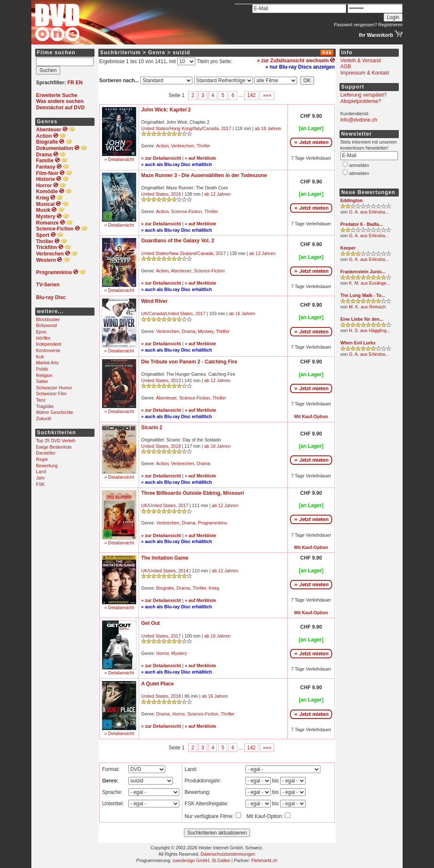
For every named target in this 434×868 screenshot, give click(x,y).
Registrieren (391, 25)
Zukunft (44, 419)
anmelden (359, 165)
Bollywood (46, 325)
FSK (40, 484)
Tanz (41, 400)
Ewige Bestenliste (54, 447)
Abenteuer (181, 271)
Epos (41, 332)
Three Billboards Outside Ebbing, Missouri (193, 493)
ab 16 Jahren (242, 313)
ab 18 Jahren (268, 128)
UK (144, 313)
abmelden (359, 173)
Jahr (40, 478)
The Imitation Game (165, 558)
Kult (40, 357)
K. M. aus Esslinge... (369, 283)
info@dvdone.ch (359, 120)
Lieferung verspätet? (363, 95)
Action (162, 146)
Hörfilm (43, 338)
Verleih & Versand (360, 61)
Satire (42, 381)
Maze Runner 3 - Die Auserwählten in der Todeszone (204, 175)
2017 (226, 128)
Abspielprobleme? (361, 101)
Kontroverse (48, 350)
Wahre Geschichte (54, 412)
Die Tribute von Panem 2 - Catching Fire (189, 362)
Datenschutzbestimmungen (228, 854)
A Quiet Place (157, 684)
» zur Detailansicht (161, 158)
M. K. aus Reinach (367, 307)
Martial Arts (47, 363)
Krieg (214, 588)
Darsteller (46, 453)
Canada (211, 128)
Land (41, 471)
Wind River (154, 301)
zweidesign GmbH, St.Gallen (201, 860)
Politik (42, 369)
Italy (198, 128)
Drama (189, 331)
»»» (267, 95)
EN (79, 83)
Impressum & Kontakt (365, 73)
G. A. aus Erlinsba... (369, 212)
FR (71, 83)
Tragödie (45, 406)
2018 (176, 194)
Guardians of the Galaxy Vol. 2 (178, 241)
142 (251, 95)
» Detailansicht (119, 159)
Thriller (204, 146)
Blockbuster (48, 319)
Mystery (206, 331)
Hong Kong (181, 128)
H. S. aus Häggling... (370, 330)
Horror (163, 653)
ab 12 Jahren (217, 194)
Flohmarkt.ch (264, 860)
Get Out (150, 623)
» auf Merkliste (200, 158)
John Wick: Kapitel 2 (166, 110)
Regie (42, 459)
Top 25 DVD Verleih (56, 441)
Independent (49, 344)
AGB (346, 67)
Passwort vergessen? (356, 25)
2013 (176, 380)
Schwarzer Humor (54, 388)
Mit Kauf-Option (311, 416)
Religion (44, 375)
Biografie (165, 588)
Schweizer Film (51, 394)
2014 (184, 571)
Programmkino (213, 523)
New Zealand (183, 253)
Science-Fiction (187, 211)
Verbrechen (183, 146)
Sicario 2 (152, 427)
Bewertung (47, 466)
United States (155, 128)
